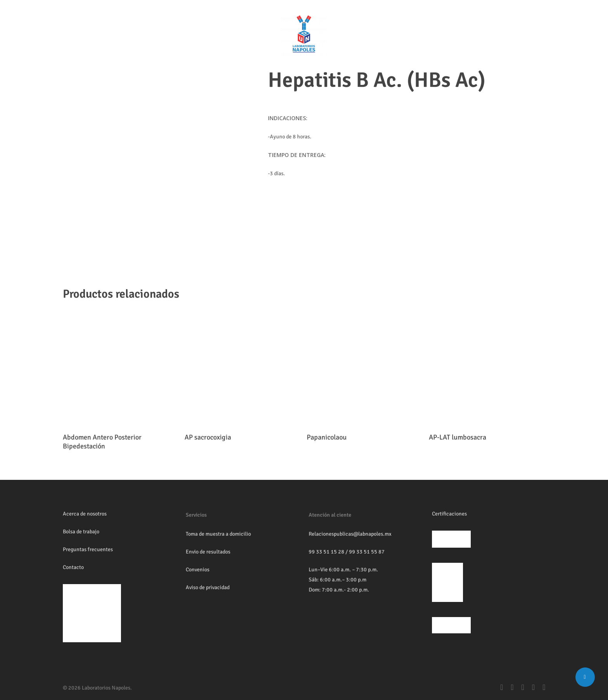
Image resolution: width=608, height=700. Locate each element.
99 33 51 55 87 (367, 552)
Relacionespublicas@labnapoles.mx (350, 534)
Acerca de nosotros (85, 514)
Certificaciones (449, 514)
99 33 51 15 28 (326, 552)
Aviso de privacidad (208, 587)
